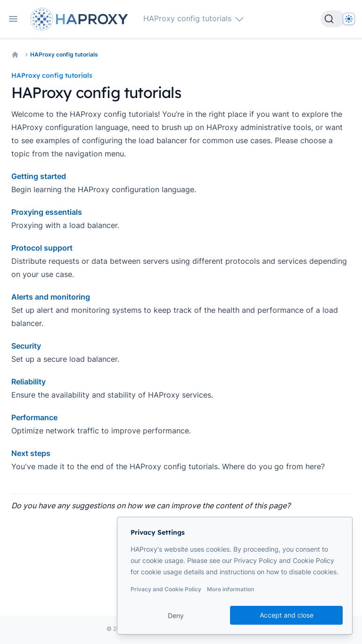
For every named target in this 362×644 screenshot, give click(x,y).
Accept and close (287, 615)
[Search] (333, 19)
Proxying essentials (47, 212)
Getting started (39, 176)
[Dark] (349, 19)
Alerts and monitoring (51, 297)
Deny (176, 615)
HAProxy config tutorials (64, 54)
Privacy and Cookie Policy (166, 589)
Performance (34, 417)
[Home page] (81, 19)
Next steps (31, 453)
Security (26, 346)
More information (230, 589)
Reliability (29, 382)
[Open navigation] (13, 19)
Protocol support (42, 248)
